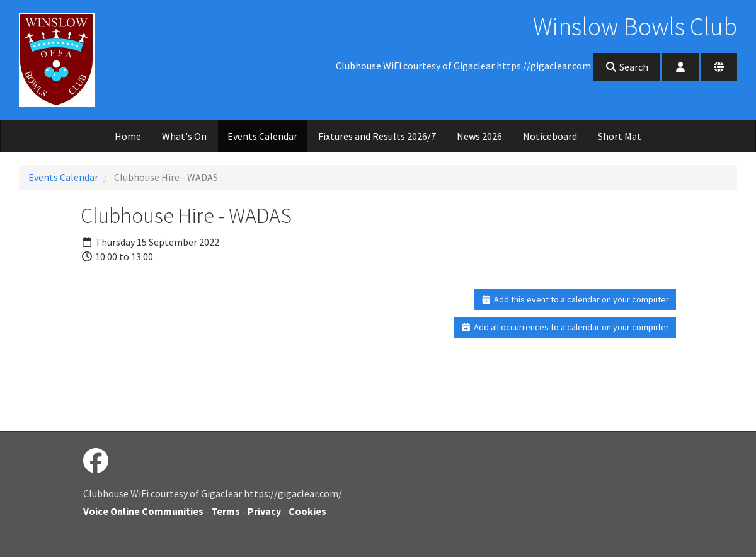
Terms (226, 511)
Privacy (264, 511)
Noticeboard (550, 136)
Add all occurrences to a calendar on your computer (565, 327)
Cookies (307, 511)
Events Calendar (262, 136)
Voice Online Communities (143, 511)
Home (128, 136)
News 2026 (479, 136)
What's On (184, 136)
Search (627, 67)
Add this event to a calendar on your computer (575, 299)
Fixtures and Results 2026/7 (377, 136)
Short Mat (620, 136)
